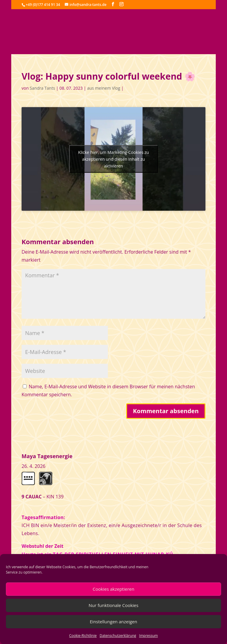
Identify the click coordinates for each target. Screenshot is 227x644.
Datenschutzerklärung (118, 636)
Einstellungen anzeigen (113, 622)
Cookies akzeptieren (114, 589)
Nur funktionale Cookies (113, 605)
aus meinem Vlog (104, 88)
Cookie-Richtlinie (83, 636)
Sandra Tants (42, 88)
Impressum (149, 636)
